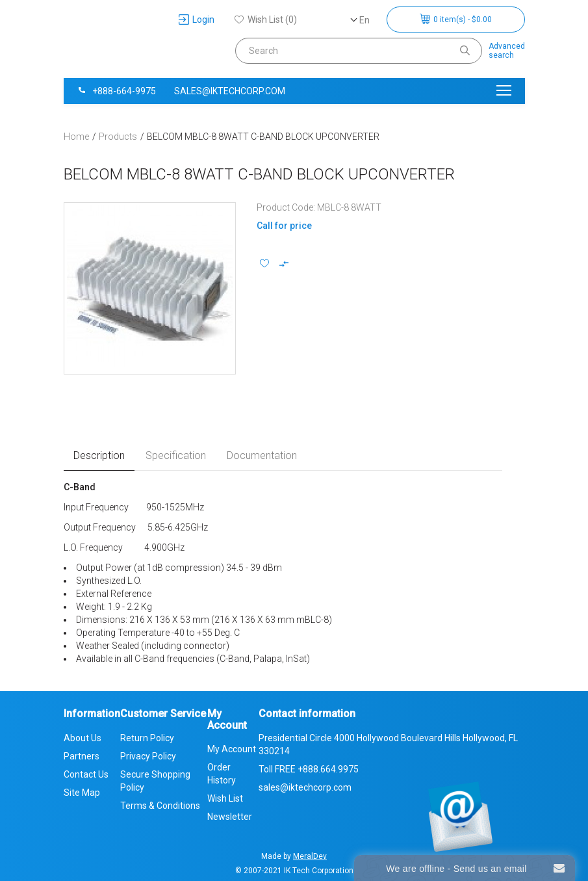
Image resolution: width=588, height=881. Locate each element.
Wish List (225, 798)
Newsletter (230, 817)
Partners (82, 756)
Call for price (284, 226)
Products (118, 137)
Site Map (82, 793)
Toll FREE (309, 769)
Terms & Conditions (160, 806)
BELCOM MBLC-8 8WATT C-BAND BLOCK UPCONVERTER (263, 137)
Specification (176, 455)
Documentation (262, 455)
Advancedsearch (507, 51)
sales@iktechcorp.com (230, 91)
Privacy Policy (148, 756)
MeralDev (310, 856)
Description (99, 455)
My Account (232, 749)
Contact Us (86, 774)
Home (76, 137)
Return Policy (147, 738)
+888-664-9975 (116, 91)
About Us (83, 738)
